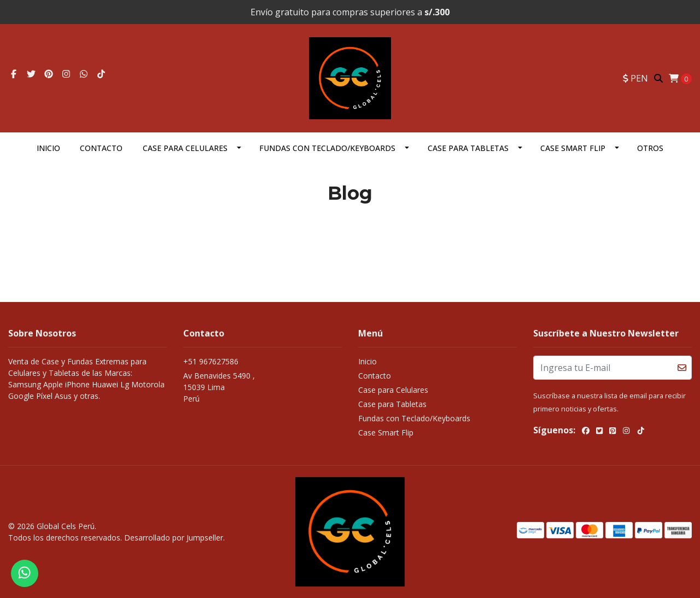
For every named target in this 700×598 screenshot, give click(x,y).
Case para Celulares (185, 148)
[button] (635, 78)
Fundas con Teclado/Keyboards (327, 148)
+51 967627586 (211, 361)
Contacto (101, 148)
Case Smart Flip (573, 148)
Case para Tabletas (468, 148)
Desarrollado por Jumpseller (174, 538)
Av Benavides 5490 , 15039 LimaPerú (219, 387)
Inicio (48, 148)
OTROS (650, 148)
